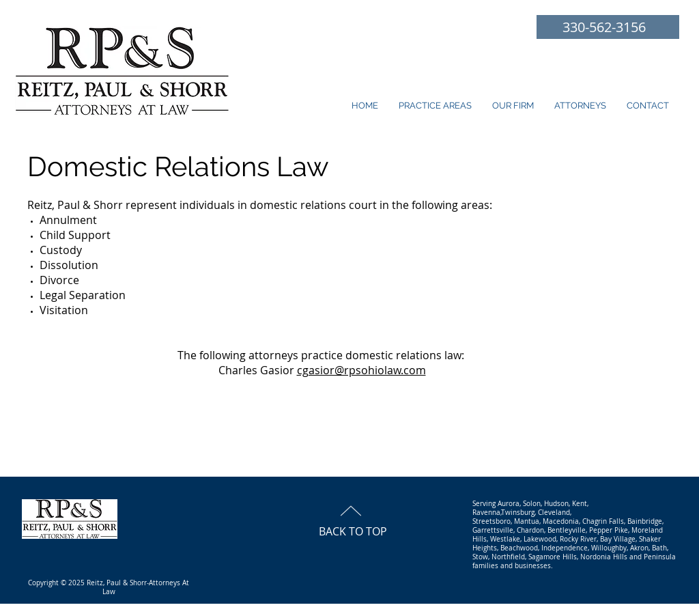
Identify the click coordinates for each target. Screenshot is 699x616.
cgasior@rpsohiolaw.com (361, 370)
